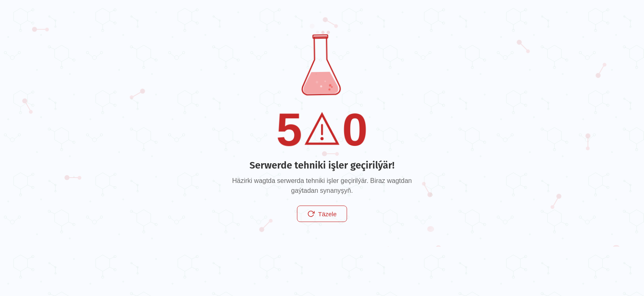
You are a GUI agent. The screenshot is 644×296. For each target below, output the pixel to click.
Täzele (322, 214)
